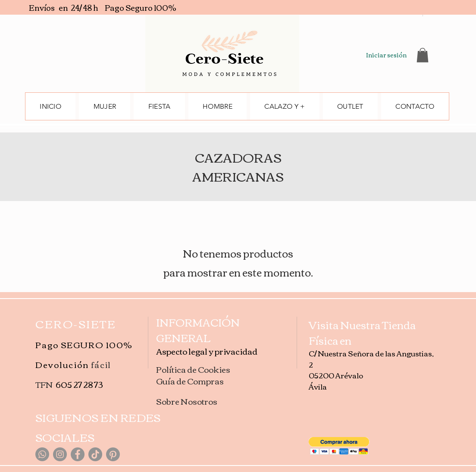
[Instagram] (60, 454)
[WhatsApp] (42, 454)
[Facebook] (78, 454)
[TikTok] (95, 454)
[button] (423, 55)
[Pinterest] (113, 454)
